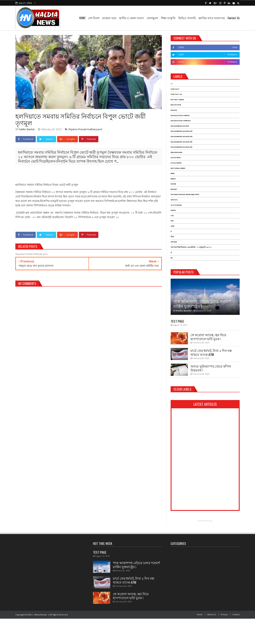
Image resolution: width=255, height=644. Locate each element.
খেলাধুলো (152, 18)
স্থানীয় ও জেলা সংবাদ (131, 18)
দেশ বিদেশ (94, 18)
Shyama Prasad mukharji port (85, 129)
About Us (212, 614)
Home (200, 614)
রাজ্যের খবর (109, 18)
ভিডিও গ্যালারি (187, 18)
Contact (236, 614)
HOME (82, 18)
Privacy (224, 614)
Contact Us (234, 18)
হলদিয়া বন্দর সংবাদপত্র (212, 18)
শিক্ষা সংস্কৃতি (168, 18)
